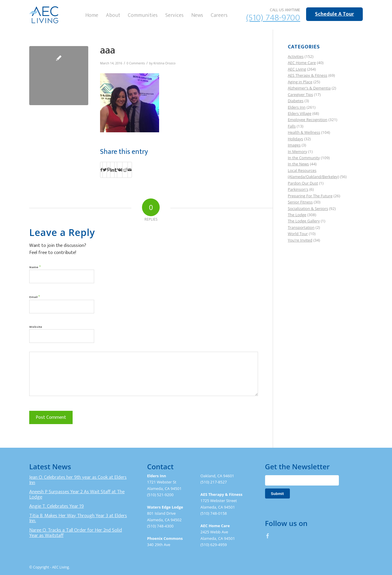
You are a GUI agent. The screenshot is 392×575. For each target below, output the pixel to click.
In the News (298, 164)
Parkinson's (298, 189)
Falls (292, 126)
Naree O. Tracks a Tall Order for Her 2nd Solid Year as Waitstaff (76, 533)
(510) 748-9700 (273, 18)
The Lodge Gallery (304, 221)
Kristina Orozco (165, 63)
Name (35, 267)
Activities (296, 56)
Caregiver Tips (300, 95)
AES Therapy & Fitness (308, 75)
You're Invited (300, 240)
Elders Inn (297, 107)
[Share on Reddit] (125, 170)
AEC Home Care (302, 63)
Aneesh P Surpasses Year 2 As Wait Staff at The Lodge (77, 494)
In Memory (298, 152)
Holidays (295, 139)
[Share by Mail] (130, 170)
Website (36, 327)
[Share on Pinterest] (108, 170)
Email (35, 297)
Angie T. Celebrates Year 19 (57, 506)
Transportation (301, 227)
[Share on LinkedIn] (112, 170)
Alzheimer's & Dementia (309, 88)
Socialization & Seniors (308, 209)
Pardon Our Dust (303, 183)
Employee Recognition (308, 120)
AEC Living (297, 69)
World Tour (298, 234)
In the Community (304, 158)
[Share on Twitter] (105, 170)
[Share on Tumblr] (116, 170)
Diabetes (296, 101)
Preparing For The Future (310, 196)
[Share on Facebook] (101, 170)
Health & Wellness (304, 132)
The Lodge (297, 215)
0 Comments (136, 63)
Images (294, 145)
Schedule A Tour (334, 14)
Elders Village (300, 113)
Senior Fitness (300, 202)
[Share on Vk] (120, 170)
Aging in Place (300, 82)
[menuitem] (92, 15)
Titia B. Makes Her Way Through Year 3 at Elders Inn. (78, 518)
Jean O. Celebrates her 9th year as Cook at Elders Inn (78, 480)
